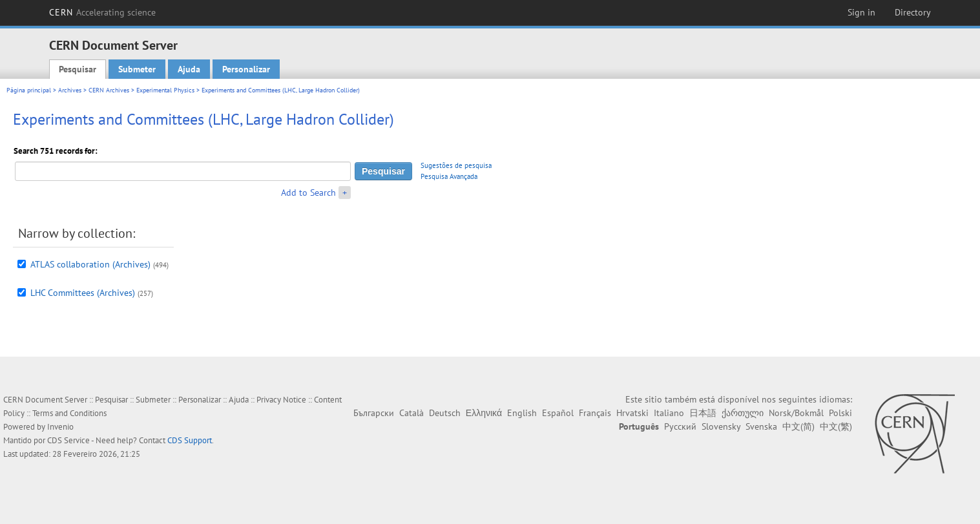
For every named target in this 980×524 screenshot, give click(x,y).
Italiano (669, 413)
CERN (103, 12)
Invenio (60, 427)
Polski (840, 413)
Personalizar (246, 69)
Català (412, 413)
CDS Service (68, 440)
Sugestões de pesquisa (456, 165)
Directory (913, 12)
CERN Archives (109, 90)
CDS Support (190, 440)
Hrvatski (632, 413)
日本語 (703, 413)
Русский (680, 426)
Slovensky (721, 426)
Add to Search (308, 193)
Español (558, 413)
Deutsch (445, 413)
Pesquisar (78, 69)
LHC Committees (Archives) (83, 293)
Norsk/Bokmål (796, 413)
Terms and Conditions (69, 413)
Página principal (29, 90)
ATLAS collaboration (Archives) (90, 264)
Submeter (137, 69)
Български (374, 413)
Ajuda (189, 69)
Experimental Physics (165, 90)
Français (595, 413)
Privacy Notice (281, 400)
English (522, 413)
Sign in (861, 12)
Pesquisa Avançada (449, 176)
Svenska (761, 426)
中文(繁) (836, 426)
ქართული (743, 413)
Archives (70, 90)
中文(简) (798, 426)
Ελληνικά (484, 413)
